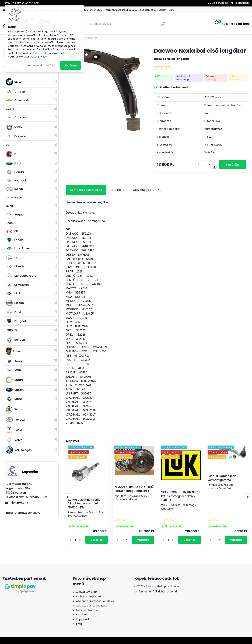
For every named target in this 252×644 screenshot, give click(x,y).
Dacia (14, 127)
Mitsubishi (17, 285)
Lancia (15, 240)
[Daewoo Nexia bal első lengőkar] (104, 89)
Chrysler (16, 117)
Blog (172, 10)
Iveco (14, 198)
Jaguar (15, 215)
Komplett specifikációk (86, 190)
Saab (14, 361)
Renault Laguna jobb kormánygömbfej (222, 478)
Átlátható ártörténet (171, 87)
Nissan (15, 303)
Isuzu (9, 206)
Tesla (14, 430)
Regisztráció (242, 3)
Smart (14, 380)
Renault (15, 340)
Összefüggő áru (147, 190)
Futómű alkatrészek (153, 10)
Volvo (14, 440)
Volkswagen (19, 450)
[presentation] (68, 497)
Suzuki (14, 399)
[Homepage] (4, 10)
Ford (13, 163)
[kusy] (204, 165)
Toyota (15, 420)
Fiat (13, 154)
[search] (163, 25)
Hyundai (16, 181)
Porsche (11, 330)
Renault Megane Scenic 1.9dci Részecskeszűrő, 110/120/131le (84, 504)
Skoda (14, 409)
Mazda (15, 266)
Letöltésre (117, 190)
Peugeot (16, 321)
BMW (13, 82)
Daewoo (16, 136)
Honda (15, 172)
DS (7, 145)
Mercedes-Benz (21, 276)
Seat (13, 370)
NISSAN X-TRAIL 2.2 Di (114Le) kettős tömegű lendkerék (134, 489)
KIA (12, 231)
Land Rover (18, 248)
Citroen (15, 92)
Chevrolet (17, 100)
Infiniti (14, 189)
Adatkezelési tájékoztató (121, 10)
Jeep (9, 223)
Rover (13, 351)
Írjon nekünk (19, 503)
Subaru (15, 390)
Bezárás (71, 65)
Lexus (14, 258)
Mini (13, 293)
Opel (13, 312)
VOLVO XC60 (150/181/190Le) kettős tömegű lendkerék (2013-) (181, 496)
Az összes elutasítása (41, 65)
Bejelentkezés (220, 3)
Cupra (10, 109)
